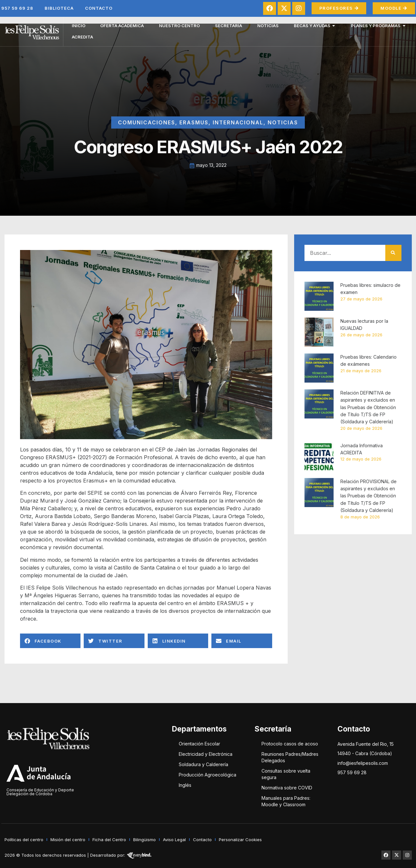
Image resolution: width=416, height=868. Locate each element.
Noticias (283, 131)
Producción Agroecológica (208, 775)
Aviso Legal (174, 840)
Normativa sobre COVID (287, 788)
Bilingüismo (144, 840)
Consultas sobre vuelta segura (286, 774)
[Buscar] (393, 253)
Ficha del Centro (109, 840)
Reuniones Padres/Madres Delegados (290, 757)
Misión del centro (68, 840)
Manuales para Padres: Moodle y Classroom (286, 801)
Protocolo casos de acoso (290, 744)
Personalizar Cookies (240, 840)
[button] (50, 641)
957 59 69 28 (17, 8)
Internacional (238, 131)
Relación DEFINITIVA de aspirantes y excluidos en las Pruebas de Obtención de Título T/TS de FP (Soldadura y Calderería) (368, 407)
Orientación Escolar (199, 744)
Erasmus (194, 131)
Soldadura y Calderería (203, 764)
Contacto (99, 8)
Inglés (185, 785)
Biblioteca (59, 8)
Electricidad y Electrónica (206, 754)
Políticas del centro (24, 840)
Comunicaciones (147, 131)
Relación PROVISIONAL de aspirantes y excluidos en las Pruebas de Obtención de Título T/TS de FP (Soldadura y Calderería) (368, 496)
